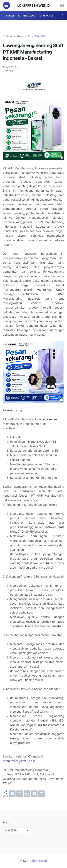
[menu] (6, 5)
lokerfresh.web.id (33, 5)
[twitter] (20, 794)
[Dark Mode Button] (62, 5)
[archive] (16, 830)
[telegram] (34, 794)
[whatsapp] (27, 794)
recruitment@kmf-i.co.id (19, 761)
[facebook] (12, 794)
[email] (42, 794)
